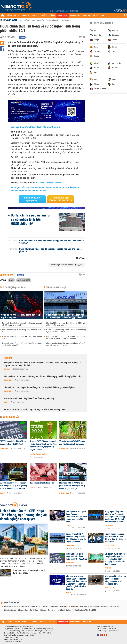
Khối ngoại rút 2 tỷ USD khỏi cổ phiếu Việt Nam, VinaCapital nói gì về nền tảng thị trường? (72, 486)
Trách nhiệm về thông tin (12, 642)
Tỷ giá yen (44, 607)
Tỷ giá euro (54, 607)
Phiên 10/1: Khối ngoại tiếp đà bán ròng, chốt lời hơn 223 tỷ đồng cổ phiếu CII (50, 250)
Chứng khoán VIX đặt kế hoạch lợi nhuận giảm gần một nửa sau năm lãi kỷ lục (66, 344)
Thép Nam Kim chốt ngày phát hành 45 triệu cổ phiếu (29, 572)
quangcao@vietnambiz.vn (110, 631)
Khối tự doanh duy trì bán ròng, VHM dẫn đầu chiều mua (22, 331)
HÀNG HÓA (26, 15)
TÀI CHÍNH (43, 15)
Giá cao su (52, 610)
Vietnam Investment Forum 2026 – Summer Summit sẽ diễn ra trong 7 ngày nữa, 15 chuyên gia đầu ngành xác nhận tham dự (76, 583)
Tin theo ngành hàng (101, 23)
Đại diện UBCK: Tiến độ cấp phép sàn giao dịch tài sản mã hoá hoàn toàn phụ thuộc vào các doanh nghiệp (115, 559)
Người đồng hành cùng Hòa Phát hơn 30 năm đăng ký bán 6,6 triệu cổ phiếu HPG (66, 331)
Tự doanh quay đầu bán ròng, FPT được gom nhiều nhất (22, 338)
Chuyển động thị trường (38, 454)
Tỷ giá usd (35, 607)
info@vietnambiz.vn (15, 639)
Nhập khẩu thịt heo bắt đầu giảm (42, 483)
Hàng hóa (33, 488)
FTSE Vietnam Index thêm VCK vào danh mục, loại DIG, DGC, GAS (13, 443)
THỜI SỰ (9, 15)
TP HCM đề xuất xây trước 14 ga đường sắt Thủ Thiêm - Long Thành (35, 410)
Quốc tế (7, 402)
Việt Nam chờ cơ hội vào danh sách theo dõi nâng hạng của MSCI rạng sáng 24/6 (115, 580)
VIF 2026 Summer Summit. (49, 183)
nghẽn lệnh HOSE (24, 280)
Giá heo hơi (64, 607)
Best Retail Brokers (65, 610)
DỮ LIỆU (96, 15)
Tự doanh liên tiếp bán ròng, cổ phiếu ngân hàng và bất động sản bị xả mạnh (22, 324)
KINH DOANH (87, 15)
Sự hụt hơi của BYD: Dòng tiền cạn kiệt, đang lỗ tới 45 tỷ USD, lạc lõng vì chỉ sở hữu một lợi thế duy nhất (13, 486)
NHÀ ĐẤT (52, 15)
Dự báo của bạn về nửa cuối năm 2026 (61, 199)
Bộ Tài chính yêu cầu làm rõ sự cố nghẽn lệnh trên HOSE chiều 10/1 (30, 219)
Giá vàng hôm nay (10, 607)
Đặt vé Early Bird (32, 199)
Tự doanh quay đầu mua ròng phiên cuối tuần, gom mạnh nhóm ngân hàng (22, 344)
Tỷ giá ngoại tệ (24, 607)
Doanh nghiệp (64, 449)
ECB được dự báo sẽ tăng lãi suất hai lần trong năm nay (29, 399)
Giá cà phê (74, 607)
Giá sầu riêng (23, 610)
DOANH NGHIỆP (75, 15)
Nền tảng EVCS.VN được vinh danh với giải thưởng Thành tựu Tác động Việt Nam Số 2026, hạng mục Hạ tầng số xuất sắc (43, 445)
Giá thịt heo (34, 610)
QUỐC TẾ (34, 15)
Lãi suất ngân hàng (101, 607)
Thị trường (24, 20)
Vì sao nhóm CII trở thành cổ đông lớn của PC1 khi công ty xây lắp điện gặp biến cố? (65, 316)
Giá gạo (43, 610)
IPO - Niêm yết (53, 20)
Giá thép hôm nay (10, 610)
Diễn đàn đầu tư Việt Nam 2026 (85, 610)
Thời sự (69, 593)
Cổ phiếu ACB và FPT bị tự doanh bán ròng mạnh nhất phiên (21, 316)
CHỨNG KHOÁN (62, 15)
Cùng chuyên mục (56, 287)
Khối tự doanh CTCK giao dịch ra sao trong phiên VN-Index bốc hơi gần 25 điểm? (51, 242)
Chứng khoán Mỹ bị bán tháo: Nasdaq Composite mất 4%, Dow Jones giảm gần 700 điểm (76, 517)
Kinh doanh (8, 369)
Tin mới (9, 358)
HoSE (11, 280)
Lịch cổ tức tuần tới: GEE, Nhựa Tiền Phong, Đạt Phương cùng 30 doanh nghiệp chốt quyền (23, 515)
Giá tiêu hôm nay (86, 607)
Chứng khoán (9, 20)
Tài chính (108, 568)
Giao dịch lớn (38, 20)
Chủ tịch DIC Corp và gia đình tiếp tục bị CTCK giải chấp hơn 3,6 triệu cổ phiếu (66, 324)
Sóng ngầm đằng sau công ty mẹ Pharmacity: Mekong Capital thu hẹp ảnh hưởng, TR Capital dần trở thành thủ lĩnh (42, 364)
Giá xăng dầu (115, 607)
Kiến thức (66, 20)
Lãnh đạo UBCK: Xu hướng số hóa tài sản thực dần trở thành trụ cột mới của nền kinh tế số (66, 338)
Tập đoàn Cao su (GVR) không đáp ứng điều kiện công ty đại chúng (72, 443)
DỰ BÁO (17, 15)
